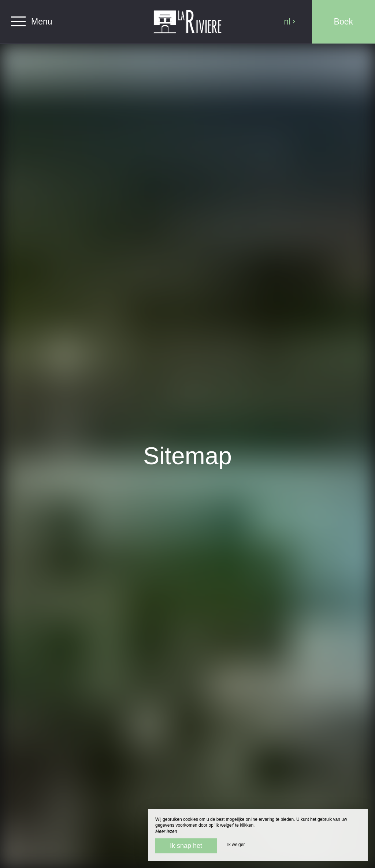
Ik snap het (186, 846)
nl (290, 22)
